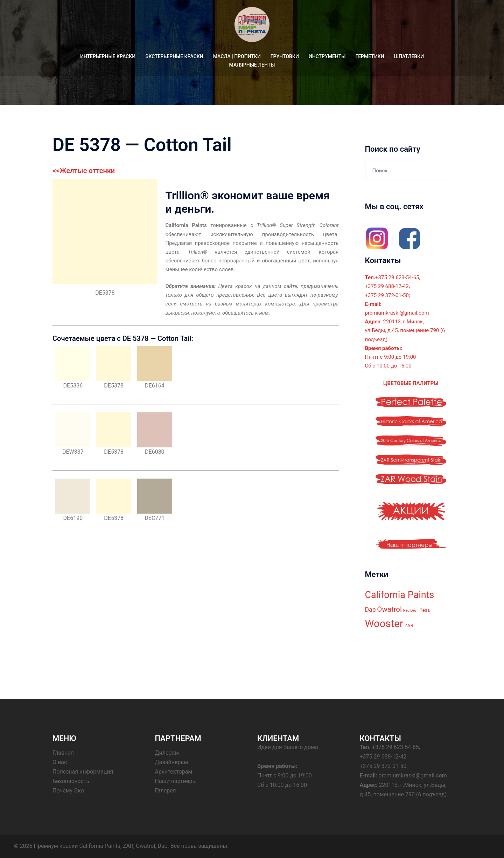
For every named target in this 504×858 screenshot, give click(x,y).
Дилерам (167, 753)
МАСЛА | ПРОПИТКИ (237, 56)
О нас (60, 762)
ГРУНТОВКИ (285, 56)
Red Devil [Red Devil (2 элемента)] (411, 610)
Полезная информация (83, 772)
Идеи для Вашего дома (288, 747)
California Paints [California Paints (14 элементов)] (400, 595)
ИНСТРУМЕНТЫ (327, 56)
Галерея (166, 791)
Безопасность (71, 781)
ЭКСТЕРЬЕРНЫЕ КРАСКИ (174, 56)
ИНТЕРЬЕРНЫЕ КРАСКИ (108, 56)
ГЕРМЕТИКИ (370, 56)
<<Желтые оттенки (84, 171)
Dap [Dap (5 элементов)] (370, 610)
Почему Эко (68, 791)
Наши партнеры (176, 781)
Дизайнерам (172, 762)
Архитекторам (174, 772)
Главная (63, 753)
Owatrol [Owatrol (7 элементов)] (389, 609)
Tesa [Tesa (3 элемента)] (425, 610)
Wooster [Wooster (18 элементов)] (384, 624)
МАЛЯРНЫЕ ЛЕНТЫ (252, 65)
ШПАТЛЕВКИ (409, 56)
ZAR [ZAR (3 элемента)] (409, 626)
